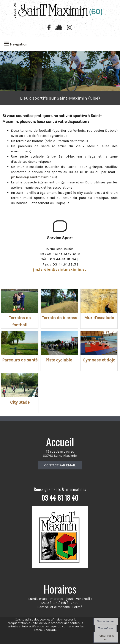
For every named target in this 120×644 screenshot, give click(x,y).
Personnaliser (106, 637)
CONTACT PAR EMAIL (60, 465)
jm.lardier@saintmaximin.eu (33, 177)
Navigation (19, 44)
